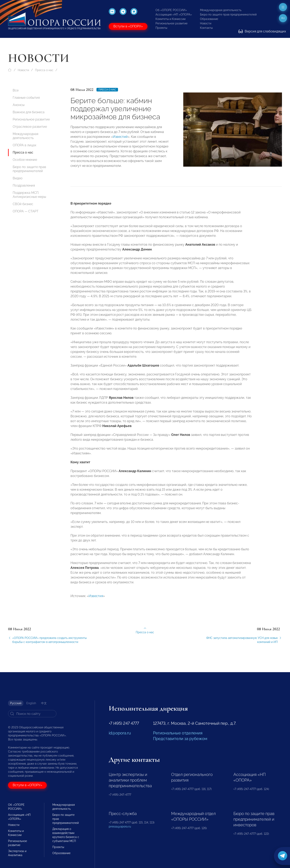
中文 (44, 703)
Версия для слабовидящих (262, 31)
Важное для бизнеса (29, 112)
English (31, 703)
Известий (120, 137)
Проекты (161, 28)
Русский (16, 703)
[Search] (32, 714)
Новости (206, 23)
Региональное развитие (171, 23)
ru (283, 18)
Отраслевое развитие (30, 127)
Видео (18, 178)
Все (16, 90)
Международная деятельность (221, 10)
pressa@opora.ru (120, 826)
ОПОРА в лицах (24, 145)
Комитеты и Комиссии (170, 19)
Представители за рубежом (180, 739)
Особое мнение (25, 160)
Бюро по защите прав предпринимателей (228, 15)
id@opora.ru (120, 733)
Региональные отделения (178, 733)
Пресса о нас (44, 70)
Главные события (26, 98)
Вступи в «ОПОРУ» (128, 26)
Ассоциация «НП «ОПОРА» (174, 15)
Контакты (206, 28)
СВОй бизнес (23, 204)
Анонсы (19, 105)
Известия (96, 605)
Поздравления (24, 185)
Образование (209, 19)
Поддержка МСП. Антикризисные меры (29, 195)
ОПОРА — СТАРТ (26, 211)
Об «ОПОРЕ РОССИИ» (171, 10)
